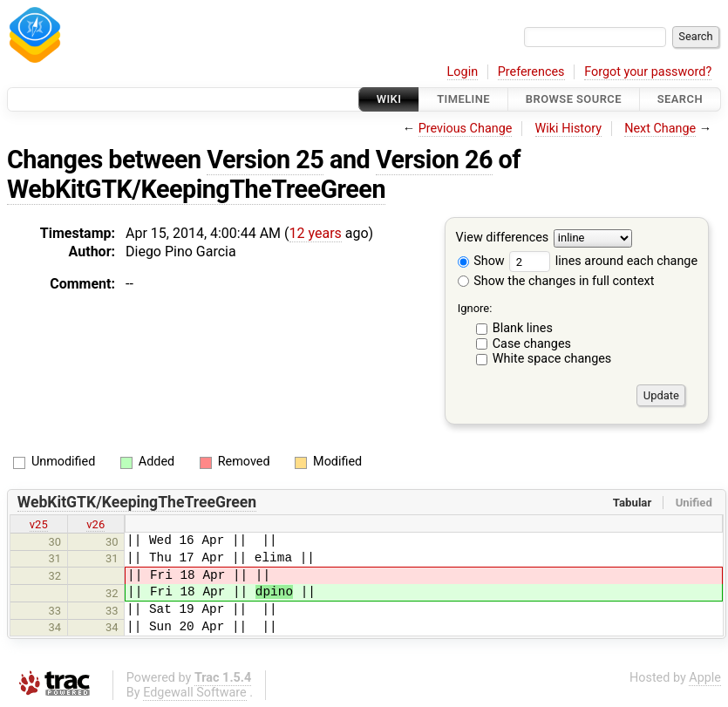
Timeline (463, 99)
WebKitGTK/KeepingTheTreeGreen (196, 189)
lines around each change (603, 261)
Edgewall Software (195, 693)
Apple (705, 678)
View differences (503, 238)
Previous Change (466, 129)
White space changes (552, 359)
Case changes (532, 344)
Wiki (389, 99)
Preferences (531, 72)
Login (463, 72)
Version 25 (265, 160)
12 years (316, 233)
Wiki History (568, 129)
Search (680, 99)
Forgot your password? (648, 72)
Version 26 (434, 160)
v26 (95, 524)
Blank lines (523, 328)
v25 (39, 524)
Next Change (660, 129)
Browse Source (574, 99)
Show (481, 261)
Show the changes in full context (556, 281)
